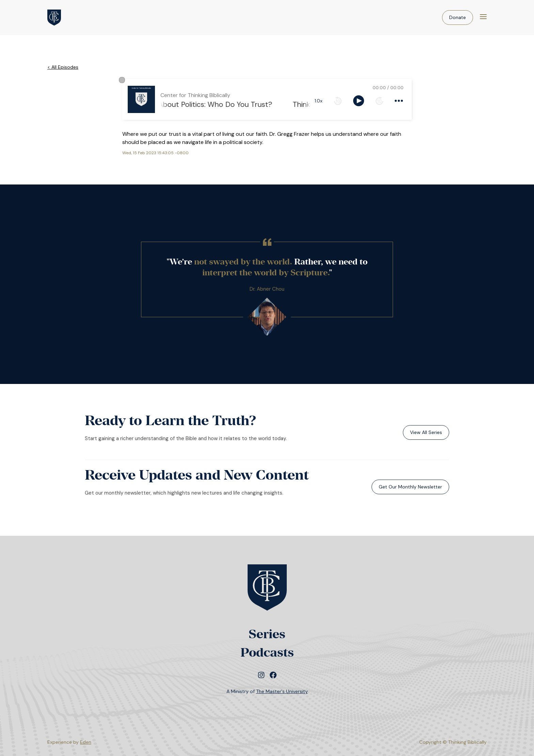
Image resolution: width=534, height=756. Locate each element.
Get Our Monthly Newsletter (410, 487)
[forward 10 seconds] (379, 101)
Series (267, 634)
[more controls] (399, 101)
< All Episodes (63, 67)
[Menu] (483, 18)
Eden (86, 742)
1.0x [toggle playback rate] (319, 101)
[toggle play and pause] (359, 101)
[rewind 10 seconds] (338, 101)
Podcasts (267, 652)
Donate (458, 17)
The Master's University (282, 691)
